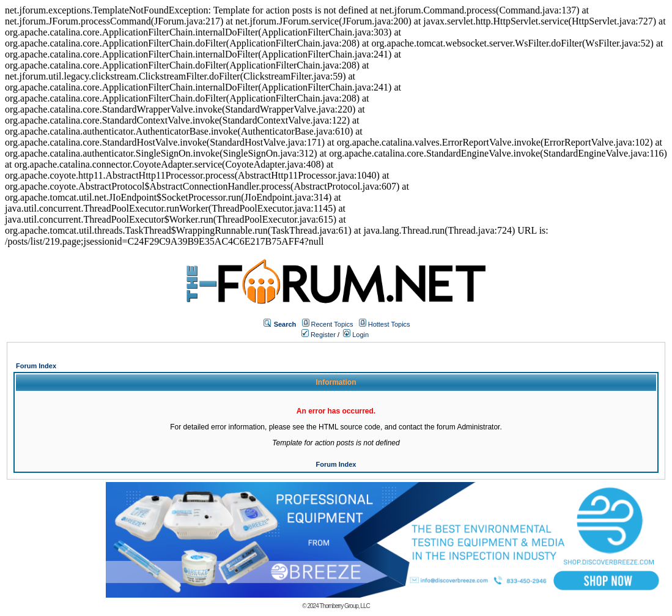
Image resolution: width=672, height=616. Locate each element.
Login (356, 335)
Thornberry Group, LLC (344, 606)
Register (319, 335)
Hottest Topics (389, 324)
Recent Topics (332, 324)
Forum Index (36, 366)
